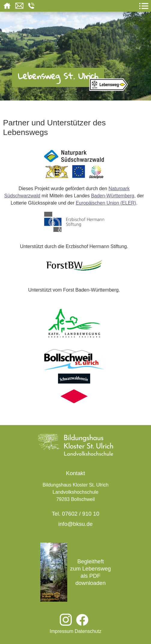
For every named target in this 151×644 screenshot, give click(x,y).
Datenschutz (88, 631)
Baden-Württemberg (113, 196)
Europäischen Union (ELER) (106, 203)
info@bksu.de (75, 524)
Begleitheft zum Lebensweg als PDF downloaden (76, 572)
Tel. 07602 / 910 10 (75, 514)
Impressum (61, 631)
